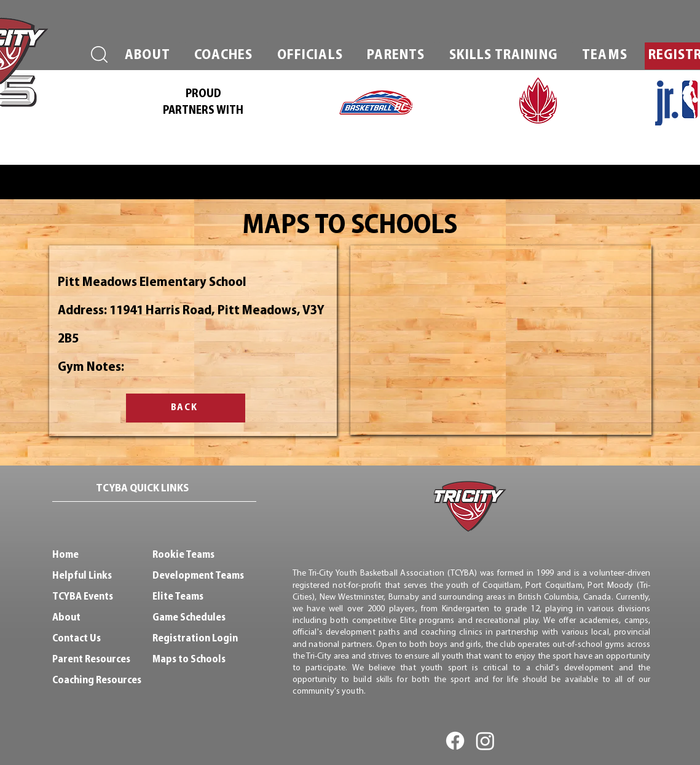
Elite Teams (178, 597)
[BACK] (186, 408)
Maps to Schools (189, 660)
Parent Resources (91, 660)
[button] (148, 56)
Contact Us (77, 639)
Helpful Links (82, 576)
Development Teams (198, 576)
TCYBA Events (83, 597)
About (66, 618)
